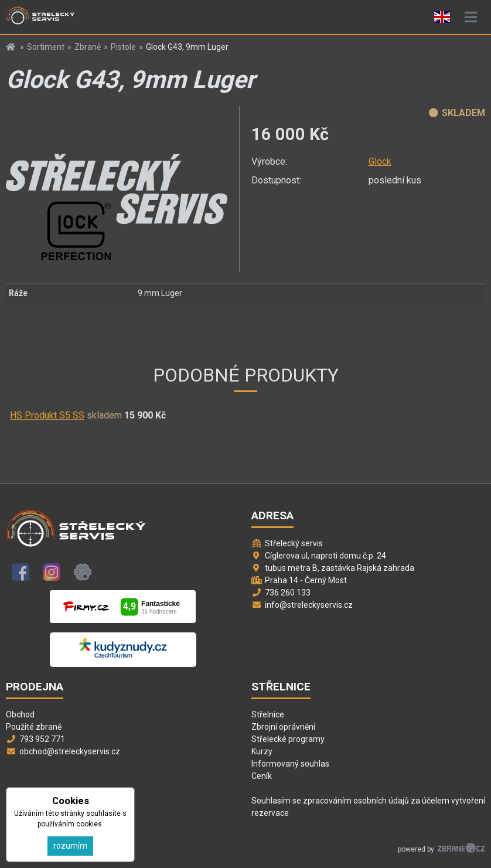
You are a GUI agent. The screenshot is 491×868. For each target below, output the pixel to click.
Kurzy (262, 751)
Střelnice (268, 714)
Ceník (262, 776)
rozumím (70, 846)
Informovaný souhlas (290, 764)
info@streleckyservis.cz (309, 605)
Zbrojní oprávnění (283, 727)
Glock (380, 161)
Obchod (20, 714)
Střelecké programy (288, 739)
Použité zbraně (34, 727)
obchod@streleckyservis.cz (70, 751)
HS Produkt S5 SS (47, 415)
